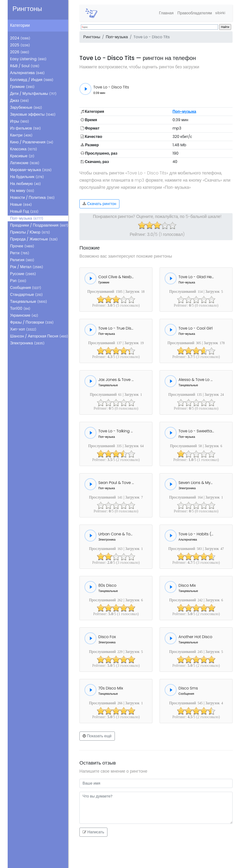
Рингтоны (27, 9)
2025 (20, 45)
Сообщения (26, 288)
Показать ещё (97, 736)
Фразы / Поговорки (32, 322)
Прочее (22, 246)
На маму (22, 191)
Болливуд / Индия (32, 80)
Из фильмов (25, 128)
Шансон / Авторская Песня (39, 336)
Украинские (24, 315)
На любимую (25, 184)
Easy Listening (28, 59)
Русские (23, 274)
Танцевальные (28, 301)
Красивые (22, 156)
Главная (164, 13)
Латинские (25, 163)
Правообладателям (193, 13)
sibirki (219, 13)
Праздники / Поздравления (39, 225)
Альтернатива (27, 73)
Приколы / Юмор (30, 232)
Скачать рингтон (99, 204)
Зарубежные (26, 107)
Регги (20, 253)
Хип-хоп (23, 329)
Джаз (19, 100)
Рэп (18, 281)
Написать (93, 832)
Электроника (27, 343)
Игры (19, 121)
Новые (21, 204)
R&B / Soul (25, 66)
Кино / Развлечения (32, 142)
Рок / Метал (27, 267)
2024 (20, 38)
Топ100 (20, 308)
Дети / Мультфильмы (33, 94)
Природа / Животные (34, 239)
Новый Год (24, 211)
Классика (24, 149)
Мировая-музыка (31, 170)
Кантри (21, 135)
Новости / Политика (32, 198)
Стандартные (26, 295)
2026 (20, 52)
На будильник (27, 177)
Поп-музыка (27, 218)
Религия (22, 260)
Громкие (22, 87)
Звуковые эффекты (33, 114)
